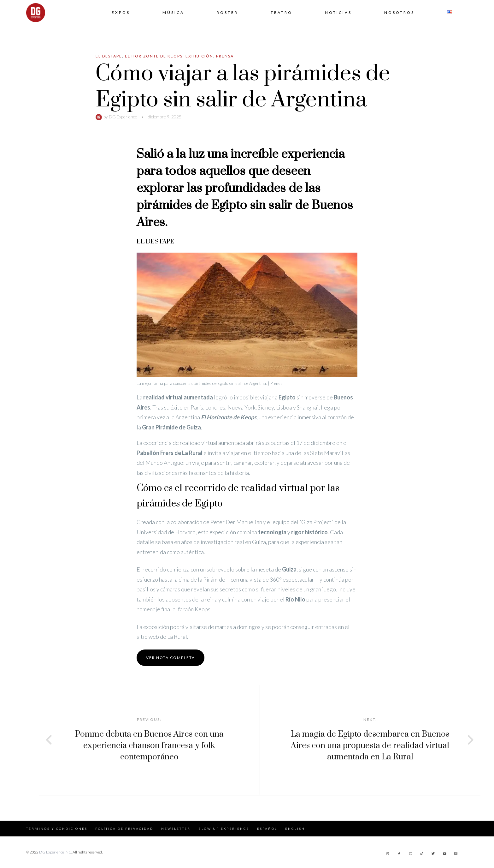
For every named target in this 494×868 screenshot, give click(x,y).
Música (173, 12)
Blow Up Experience (224, 829)
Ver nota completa (171, 658)
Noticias (338, 12)
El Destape (109, 56)
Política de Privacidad (124, 829)
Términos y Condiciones (57, 829)
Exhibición (199, 56)
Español (267, 829)
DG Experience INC (55, 852)
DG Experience (123, 117)
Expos (121, 12)
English (295, 829)
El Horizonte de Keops (154, 56)
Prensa (225, 56)
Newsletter (176, 829)
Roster (227, 12)
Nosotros (399, 12)
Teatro (282, 12)
